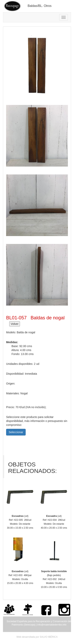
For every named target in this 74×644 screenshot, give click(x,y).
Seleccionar (16, 432)
